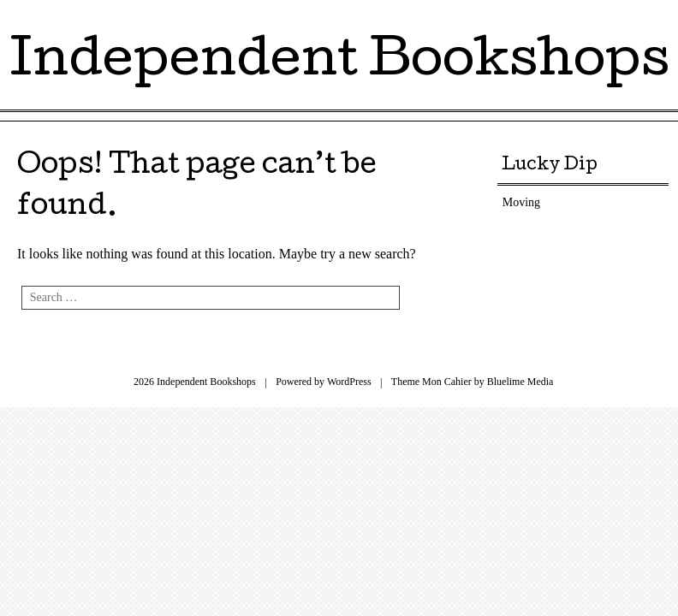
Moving (521, 202)
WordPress (349, 382)
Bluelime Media (520, 382)
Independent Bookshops (339, 63)
